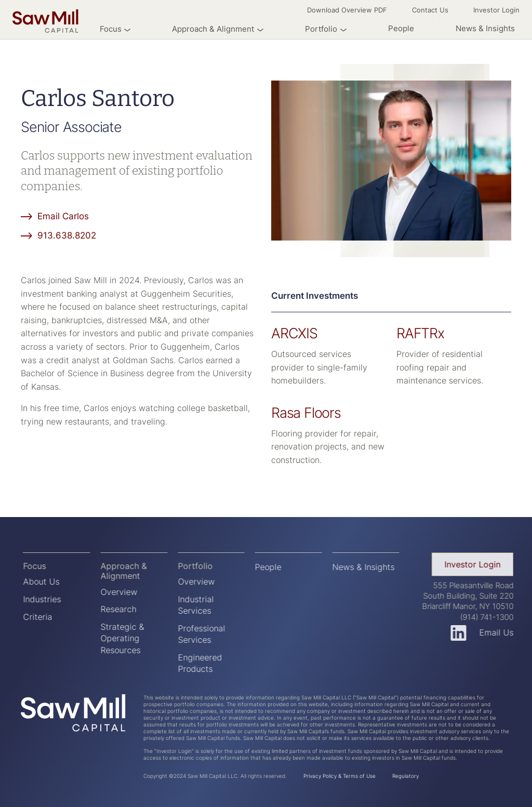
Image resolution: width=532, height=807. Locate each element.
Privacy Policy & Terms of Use (340, 776)
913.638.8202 (67, 235)
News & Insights (485, 28)
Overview (124, 592)
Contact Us (430, 10)
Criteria (43, 617)
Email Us (502, 632)
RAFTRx (420, 333)
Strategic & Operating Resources (127, 638)
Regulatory (405, 776)
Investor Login (496, 10)
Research (123, 609)
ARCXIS (294, 333)
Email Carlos (63, 216)
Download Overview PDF (347, 10)
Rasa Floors (306, 413)
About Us (47, 581)
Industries (48, 599)
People (401, 28)
